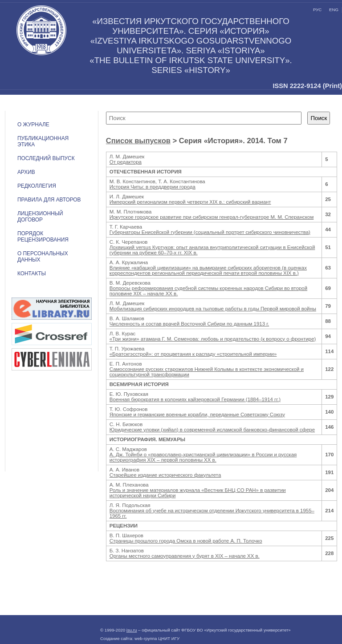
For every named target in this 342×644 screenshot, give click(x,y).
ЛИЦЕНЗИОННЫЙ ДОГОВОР (40, 217)
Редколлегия (37, 186)
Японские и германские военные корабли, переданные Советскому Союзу (197, 415)
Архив (26, 172)
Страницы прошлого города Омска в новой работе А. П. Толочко (186, 541)
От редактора (126, 162)
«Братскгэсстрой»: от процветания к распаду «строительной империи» (193, 354)
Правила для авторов (49, 200)
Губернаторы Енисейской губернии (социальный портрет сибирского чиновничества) (210, 232)
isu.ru (132, 630)
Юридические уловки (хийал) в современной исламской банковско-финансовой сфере (212, 430)
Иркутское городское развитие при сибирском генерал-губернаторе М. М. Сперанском (212, 217)
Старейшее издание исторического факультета (165, 475)
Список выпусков (138, 141)
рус (317, 10)
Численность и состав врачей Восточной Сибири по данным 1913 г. (189, 324)
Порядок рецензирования (43, 237)
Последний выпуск (46, 158)
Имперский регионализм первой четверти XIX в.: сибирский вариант (190, 202)
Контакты (32, 274)
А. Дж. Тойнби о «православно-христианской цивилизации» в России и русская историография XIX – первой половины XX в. (203, 457)
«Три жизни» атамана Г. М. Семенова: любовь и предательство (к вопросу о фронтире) (213, 339)
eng (334, 10)
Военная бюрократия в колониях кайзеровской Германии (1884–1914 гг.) (195, 399)
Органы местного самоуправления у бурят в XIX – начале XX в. (185, 556)
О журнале (33, 125)
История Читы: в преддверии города (153, 187)
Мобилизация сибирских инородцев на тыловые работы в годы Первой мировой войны (213, 309)
